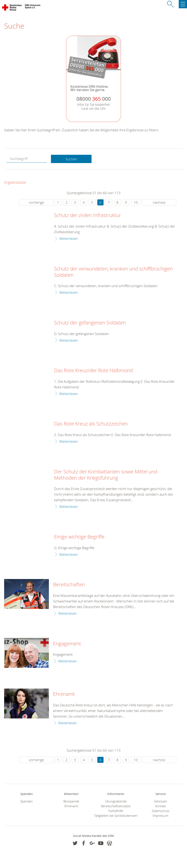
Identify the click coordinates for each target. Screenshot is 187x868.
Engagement (67, 644)
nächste (159, 202)
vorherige (36, 202)
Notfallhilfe (116, 811)
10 (136, 202)
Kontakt (160, 806)
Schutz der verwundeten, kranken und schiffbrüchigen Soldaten (113, 272)
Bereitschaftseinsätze (116, 806)
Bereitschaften (69, 585)
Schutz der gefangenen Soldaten (90, 323)
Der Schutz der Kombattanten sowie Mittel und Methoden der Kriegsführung (106, 475)
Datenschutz (161, 811)
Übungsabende (116, 801)
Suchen (71, 159)
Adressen (161, 801)
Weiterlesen (69, 238)
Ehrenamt (64, 694)
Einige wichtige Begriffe (79, 537)
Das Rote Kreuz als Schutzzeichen (91, 424)
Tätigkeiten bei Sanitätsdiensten (116, 816)
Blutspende (71, 801)
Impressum (160, 816)
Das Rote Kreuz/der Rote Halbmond (93, 371)
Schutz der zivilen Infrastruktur (87, 215)
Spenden (27, 801)
